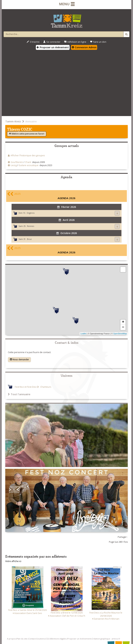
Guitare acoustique (29, 165)
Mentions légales (58, 639)
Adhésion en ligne (75, 42)
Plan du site (22, 639)
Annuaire (31, 121)
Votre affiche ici (13, 561)
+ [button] (123, 322)
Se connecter (52, 42)
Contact (32, 639)
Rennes (31, 226)
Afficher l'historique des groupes (28, 155)
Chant (28, 162)
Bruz (29, 239)
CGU (48, 639)
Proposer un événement (79, 639)
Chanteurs (45, 387)
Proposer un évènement (53, 47)
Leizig (14, 165)
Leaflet (83, 334)
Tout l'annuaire (19, 394)
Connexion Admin (84, 47)
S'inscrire (33, 42)
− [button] (123, 327)
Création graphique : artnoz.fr (106, 639)
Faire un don (98, 42)
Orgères (31, 213)
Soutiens (41, 639)
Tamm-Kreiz (13, 121)
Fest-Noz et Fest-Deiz (26, 387)
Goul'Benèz (17, 162)
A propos (11, 639)
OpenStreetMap (120, 334)
